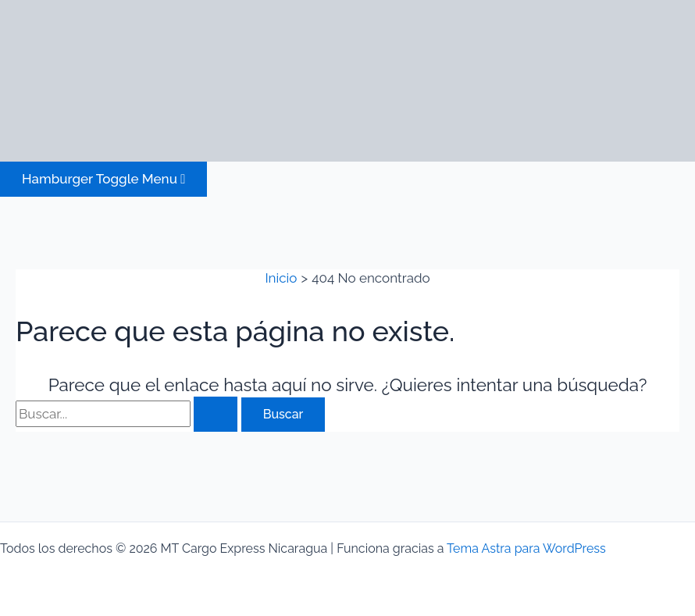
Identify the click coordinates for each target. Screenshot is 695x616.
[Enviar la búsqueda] (216, 414)
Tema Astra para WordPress (526, 548)
